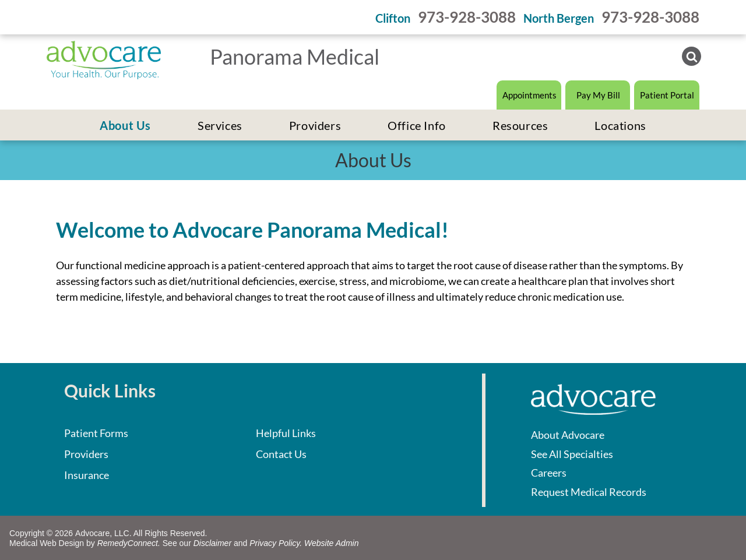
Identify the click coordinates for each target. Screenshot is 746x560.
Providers (86, 454)
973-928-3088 (467, 17)
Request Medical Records (589, 492)
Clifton (393, 18)
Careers (549, 473)
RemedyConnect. (129, 543)
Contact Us (281, 454)
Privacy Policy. (276, 543)
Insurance (87, 475)
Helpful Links (286, 433)
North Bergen (559, 18)
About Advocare (568, 435)
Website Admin (331, 543)
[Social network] (692, 58)
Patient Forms (96, 433)
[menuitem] (125, 125)
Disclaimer (212, 543)
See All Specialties (572, 454)
